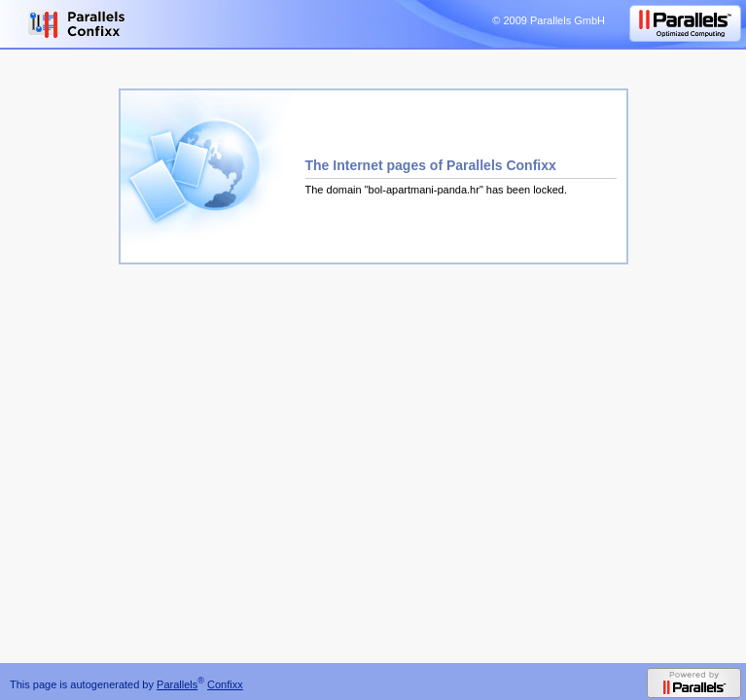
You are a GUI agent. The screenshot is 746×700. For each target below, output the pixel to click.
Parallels (177, 684)
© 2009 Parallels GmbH (549, 20)
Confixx (225, 684)
